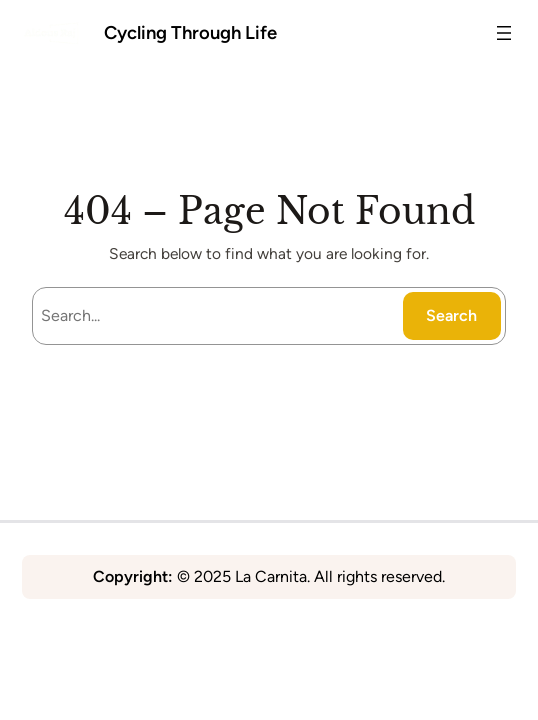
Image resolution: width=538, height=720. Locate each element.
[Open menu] (504, 33)
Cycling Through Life (190, 32)
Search (451, 315)
